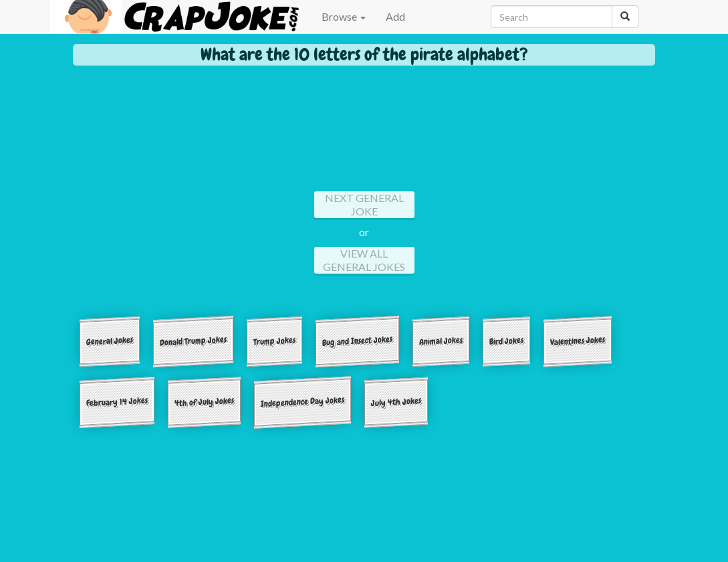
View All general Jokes (364, 260)
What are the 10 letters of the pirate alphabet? (364, 55)
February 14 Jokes (117, 401)
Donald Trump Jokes (193, 341)
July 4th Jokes (396, 402)
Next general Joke (364, 204)
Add (395, 16)
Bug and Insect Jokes (357, 341)
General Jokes (110, 341)
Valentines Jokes (578, 341)
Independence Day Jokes (302, 401)
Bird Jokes (506, 341)
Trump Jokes (274, 341)
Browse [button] (344, 16)
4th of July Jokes (204, 401)
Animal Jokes (441, 341)
